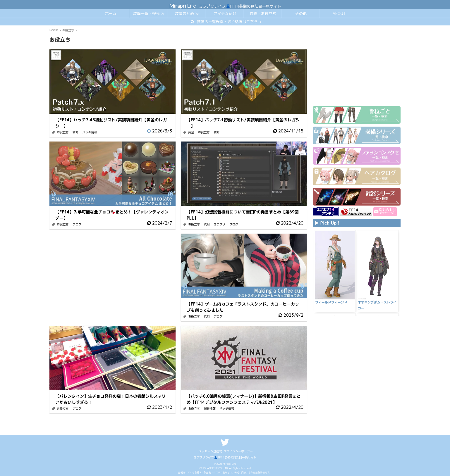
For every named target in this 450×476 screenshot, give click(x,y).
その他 (301, 13)
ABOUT (339, 13)
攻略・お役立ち (263, 13)
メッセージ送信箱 (210, 451)
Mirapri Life (183, 6)
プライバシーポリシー (238, 451)
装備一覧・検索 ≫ (149, 13)
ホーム (111, 13)
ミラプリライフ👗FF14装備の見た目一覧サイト (225, 457)
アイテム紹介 (225, 13)
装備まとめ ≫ (187, 13)
